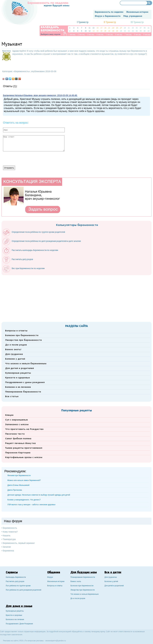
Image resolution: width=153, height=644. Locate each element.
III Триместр (137, 22)
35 (137, 28)
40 (145, 31)
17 (101, 28)
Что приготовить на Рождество (24, 429)
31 (129, 28)
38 (141, 31)
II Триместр (110, 22)
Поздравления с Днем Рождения (19, 624)
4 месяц (100, 34)
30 (125, 31)
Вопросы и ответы (16, 331)
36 (137, 31)
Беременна (8, 551)
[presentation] (26, 158)
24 (113, 31)
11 (90, 28)
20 (105, 31)
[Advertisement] (76, 298)
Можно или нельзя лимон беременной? (24, 480)
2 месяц (81, 34)
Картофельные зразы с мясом (24, 457)
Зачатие (7, 547)
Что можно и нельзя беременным (26, 364)
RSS (21, 641)
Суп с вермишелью (16, 420)
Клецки (9, 415)
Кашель (7, 536)
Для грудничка (14, 354)
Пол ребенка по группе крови (18, 586)
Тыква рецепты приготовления (24, 448)
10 (86, 31)
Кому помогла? (10, 532)
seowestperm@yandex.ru (55, 641)
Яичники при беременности (19, 475)
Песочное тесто (15, 434)
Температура (9, 539)
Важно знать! (13, 350)
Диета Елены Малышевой (18, 485)
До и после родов (16, 345)
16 (97, 31)
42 (148, 31)
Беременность (22, 71)
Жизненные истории (56, 582)
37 (141, 28)
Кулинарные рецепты (18, 373)
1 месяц (72, 34)
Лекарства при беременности (23, 340)
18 (101, 31)
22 (109, 31)
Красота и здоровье (17, 378)
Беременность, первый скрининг (19, 543)
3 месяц (91, 34)
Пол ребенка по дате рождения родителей (24, 590)
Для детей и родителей (20, 368)
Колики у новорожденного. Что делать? (24, 500)
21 (109, 28)
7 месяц (128, 34)
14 (93, 31)
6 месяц (119, 34)
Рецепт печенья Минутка (20, 443)
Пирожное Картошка (18, 453)
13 (93, 28)
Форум (50, 577)
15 (97, 28)
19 (105, 28)
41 (148, 28)
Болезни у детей (15, 359)
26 (117, 31)
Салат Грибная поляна (18, 439)
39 (145, 28)
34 (133, 31)
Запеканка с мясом (17, 425)
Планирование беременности (23, 392)
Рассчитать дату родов (15, 582)
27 (121, 28)
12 (90, 31)
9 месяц (147, 34)
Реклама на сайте (11, 641)
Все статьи (12, 397)
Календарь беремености (16, 577)
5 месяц (109, 34)
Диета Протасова (15, 490)
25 (117, 28)
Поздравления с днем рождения (25, 382)
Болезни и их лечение (18, 387)
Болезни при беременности (22, 335)
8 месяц (137, 34)
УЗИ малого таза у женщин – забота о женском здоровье (31, 505)
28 (121, 31)
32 (129, 31)
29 (125, 28)
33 (133, 28)
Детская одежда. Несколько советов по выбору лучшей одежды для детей (39, 495)
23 (113, 28)
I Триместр (83, 22)
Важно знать (76, 582)
